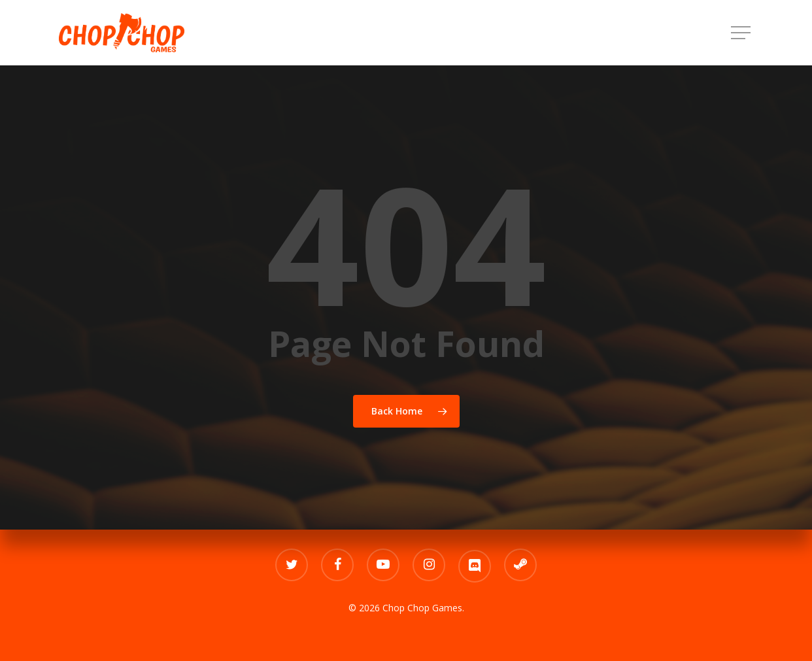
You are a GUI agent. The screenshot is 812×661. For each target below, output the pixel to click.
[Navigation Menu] (742, 33)
